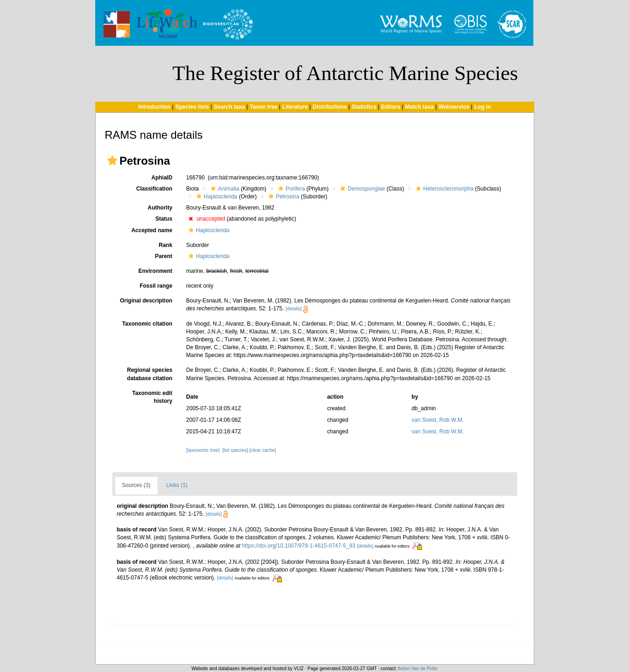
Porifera (290, 189)
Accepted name (152, 230)
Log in (482, 107)
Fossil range (156, 286)
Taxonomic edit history (152, 397)
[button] (112, 160)
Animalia (224, 189)
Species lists (192, 107)
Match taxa (420, 107)
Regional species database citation (150, 374)
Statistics (364, 107)
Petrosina (283, 197)
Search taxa (229, 107)
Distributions (330, 107)
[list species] (235, 450)
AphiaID (162, 178)
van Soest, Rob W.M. (438, 420)
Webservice (454, 107)
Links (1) (177, 485)
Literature (295, 107)
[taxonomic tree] (203, 450)
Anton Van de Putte (418, 669)
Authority (160, 208)
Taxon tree (263, 107)
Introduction (154, 107)
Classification (154, 189)
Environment (155, 271)
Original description (146, 301)
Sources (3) (136, 485)
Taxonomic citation (147, 324)
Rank (165, 245)
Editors (391, 107)
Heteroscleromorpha (444, 189)
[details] (294, 309)
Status (164, 219)
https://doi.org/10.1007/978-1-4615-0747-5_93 (299, 546)
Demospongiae (361, 189)
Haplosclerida (216, 197)
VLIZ (299, 669)
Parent (163, 256)
